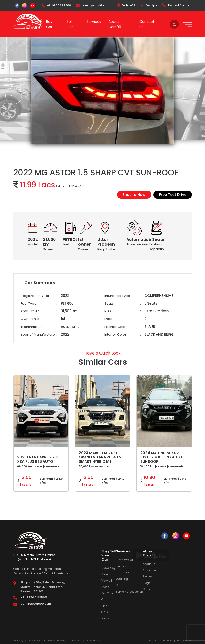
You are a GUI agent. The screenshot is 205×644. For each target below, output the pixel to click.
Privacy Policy (184, 640)
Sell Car (70, 24)
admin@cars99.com (93, 6)
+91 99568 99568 (56, 6)
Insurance (123, 572)
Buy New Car (124, 560)
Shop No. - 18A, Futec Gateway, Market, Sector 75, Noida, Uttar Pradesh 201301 (43, 586)
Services (94, 22)
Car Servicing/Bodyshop (129, 588)
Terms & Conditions (161, 640)
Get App (149, 5)
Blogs (147, 583)
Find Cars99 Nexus (106, 612)
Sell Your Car (107, 596)
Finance (121, 566)
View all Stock (107, 584)
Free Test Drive (173, 194)
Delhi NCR (126, 5)
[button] (14, 96)
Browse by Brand (108, 571)
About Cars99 (115, 24)
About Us (149, 564)
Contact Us (147, 24)
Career (147, 589)
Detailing (122, 579)
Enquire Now (134, 194)
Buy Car (49, 24)
